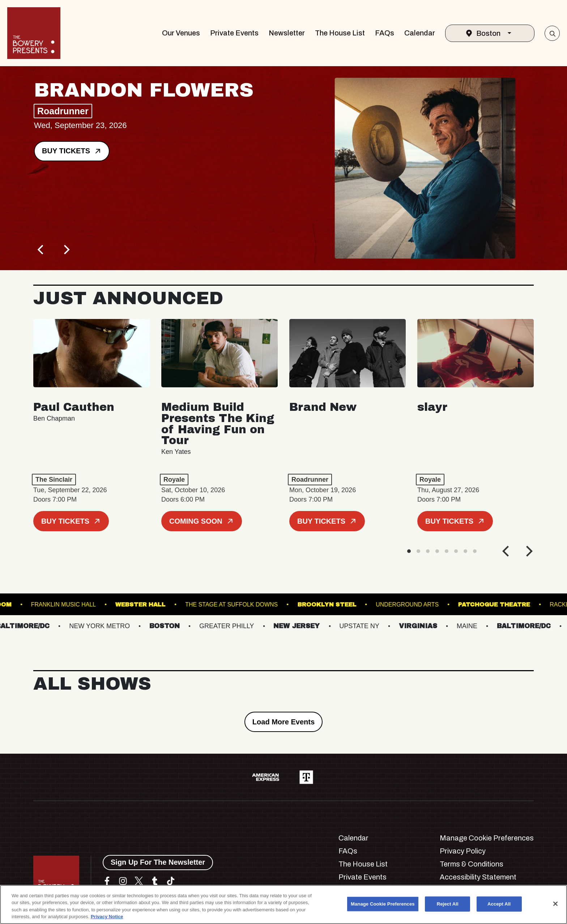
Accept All (499, 904)
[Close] (555, 904)
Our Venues (181, 33)
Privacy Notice (107, 917)
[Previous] (41, 250)
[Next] (66, 250)
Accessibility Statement (478, 877)
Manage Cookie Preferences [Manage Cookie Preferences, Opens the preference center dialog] (383, 904)
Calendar (420, 33)
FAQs (385, 33)
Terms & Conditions (472, 864)
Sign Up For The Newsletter (158, 862)
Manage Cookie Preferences (487, 838)
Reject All (448, 904)
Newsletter (287, 33)
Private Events (234, 33)
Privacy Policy (463, 851)
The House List (340, 33)
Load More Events (283, 722)
